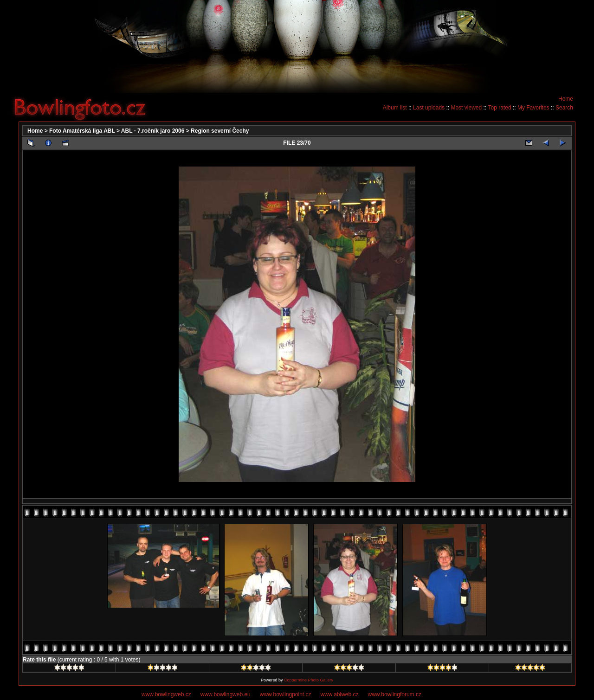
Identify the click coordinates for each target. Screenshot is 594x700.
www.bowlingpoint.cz (286, 694)
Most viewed (466, 108)
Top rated (500, 108)
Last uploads (429, 108)
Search (564, 108)
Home (566, 99)
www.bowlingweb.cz (166, 694)
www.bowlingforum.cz (395, 694)
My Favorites (533, 108)
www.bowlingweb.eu (226, 694)
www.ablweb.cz (340, 694)
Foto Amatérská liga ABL (82, 131)
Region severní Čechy (220, 131)
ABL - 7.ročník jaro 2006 (153, 131)
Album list (395, 108)
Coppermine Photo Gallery (309, 680)
